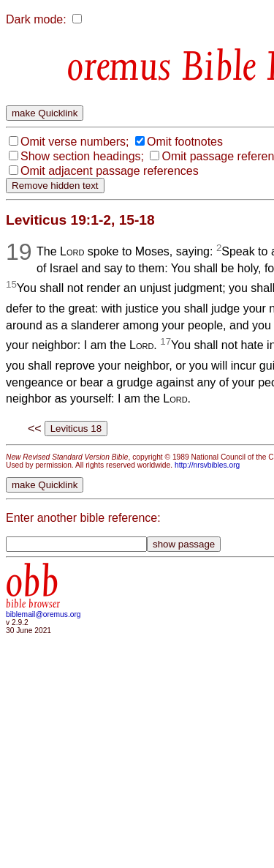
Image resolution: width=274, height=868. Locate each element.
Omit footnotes (185, 142)
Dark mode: (36, 19)
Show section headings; (82, 156)
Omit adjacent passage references (110, 171)
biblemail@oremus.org (43, 614)
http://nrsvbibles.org (207, 465)
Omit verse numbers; (75, 142)
